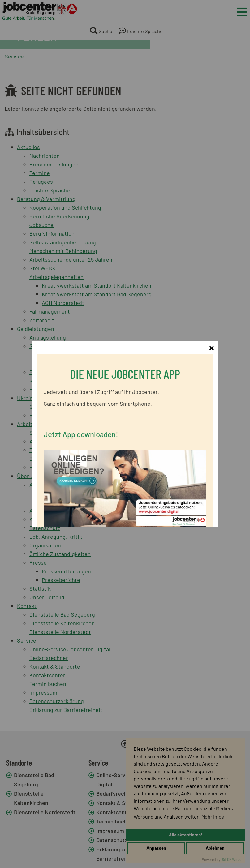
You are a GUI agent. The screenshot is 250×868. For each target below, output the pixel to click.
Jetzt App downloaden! (81, 419)
